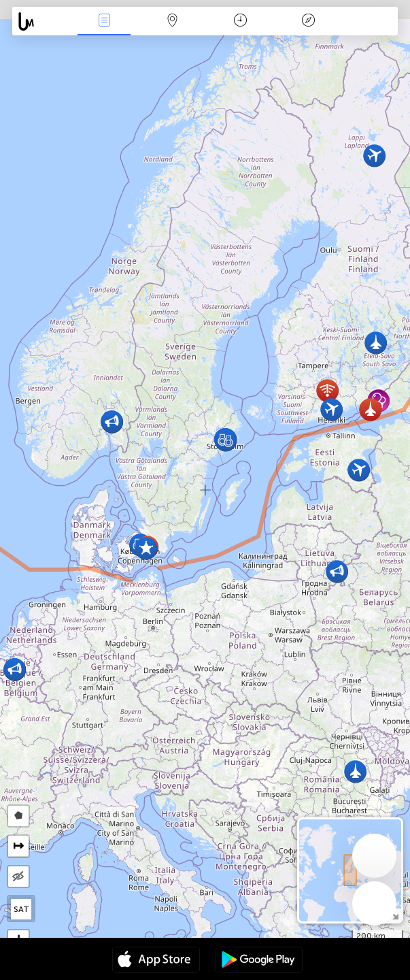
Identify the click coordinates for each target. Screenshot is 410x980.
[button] (359, 470)
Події (104, 21)
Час (240, 21)
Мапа (172, 21)
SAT (21, 909)
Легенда (309, 21)
